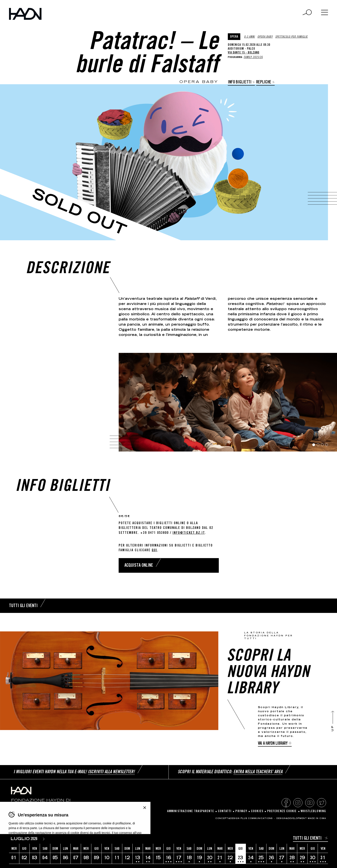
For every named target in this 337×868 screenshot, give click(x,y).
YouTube (310, 803)
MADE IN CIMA (317, 819)
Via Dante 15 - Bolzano (244, 53)
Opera (234, 37)
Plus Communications (257, 819)
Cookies (257, 811)
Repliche (264, 83)
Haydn (25, 14)
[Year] (35, 839)
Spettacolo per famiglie (292, 37)
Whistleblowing (313, 811)
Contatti (225, 811)
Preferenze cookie (282, 811)
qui (155, 550)
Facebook (286, 803)
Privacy (241, 811)
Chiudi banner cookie (145, 808)
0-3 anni (250, 37)
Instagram (298, 803)
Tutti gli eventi (307, 839)
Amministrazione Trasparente (191, 811)
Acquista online (139, 566)
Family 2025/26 (253, 57)
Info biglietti (240, 83)
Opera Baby (265, 37)
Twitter (322, 803)
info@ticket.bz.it (189, 533)
